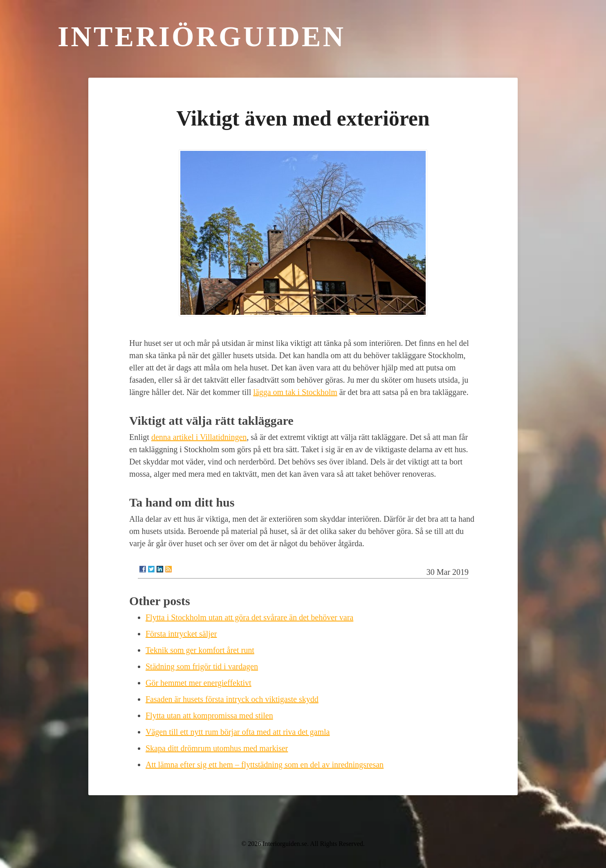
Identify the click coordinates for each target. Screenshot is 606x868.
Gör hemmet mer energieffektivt (199, 683)
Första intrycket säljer (181, 634)
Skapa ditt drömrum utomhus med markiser (217, 748)
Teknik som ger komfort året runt (200, 650)
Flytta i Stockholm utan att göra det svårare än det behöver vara (249, 617)
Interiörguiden (202, 37)
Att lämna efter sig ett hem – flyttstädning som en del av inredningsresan (265, 765)
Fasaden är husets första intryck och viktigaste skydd (232, 699)
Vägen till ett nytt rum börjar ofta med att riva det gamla (238, 732)
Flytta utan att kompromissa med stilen (209, 715)
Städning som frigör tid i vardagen (202, 666)
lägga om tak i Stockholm (295, 392)
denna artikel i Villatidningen (199, 437)
